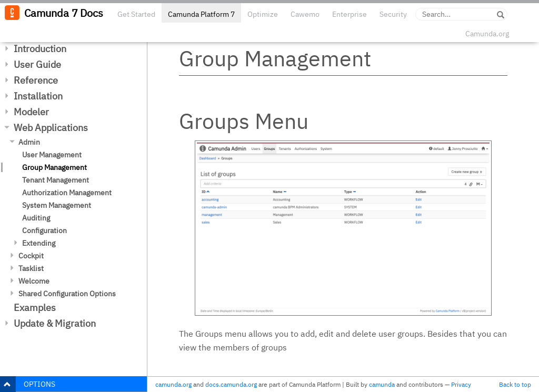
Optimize (263, 14)
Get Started (136, 14)
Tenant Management (56, 180)
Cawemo (305, 14)
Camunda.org (487, 34)
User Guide (37, 64)
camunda (382, 384)
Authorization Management (67, 193)
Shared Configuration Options (67, 294)
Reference (36, 80)
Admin (29, 142)
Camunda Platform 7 (201, 14)
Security (393, 14)
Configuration (44, 230)
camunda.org (173, 384)
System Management (57, 205)
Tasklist (31, 268)
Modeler (31, 112)
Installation (38, 96)
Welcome (34, 281)
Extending (39, 243)
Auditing (36, 218)
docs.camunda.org (231, 384)
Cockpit (31, 256)
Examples (35, 308)
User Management (52, 155)
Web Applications (51, 128)
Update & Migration (55, 323)
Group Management (54, 167)
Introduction (40, 49)
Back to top (515, 384)
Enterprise (350, 14)
